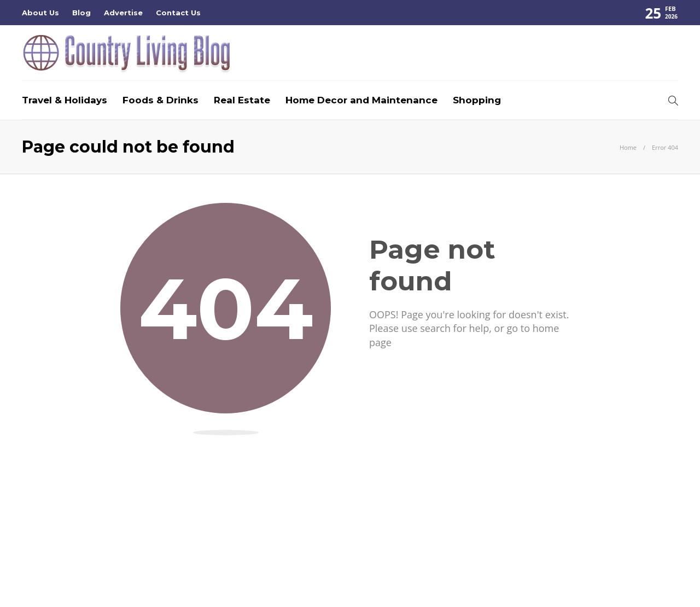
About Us (40, 13)
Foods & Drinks (161, 100)
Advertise (123, 13)
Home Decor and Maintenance (361, 100)
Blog (81, 13)
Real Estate (242, 100)
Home (628, 147)
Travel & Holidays (65, 100)
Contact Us (178, 13)
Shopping (477, 100)
